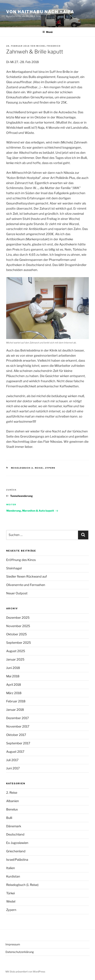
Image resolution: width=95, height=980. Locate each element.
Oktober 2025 (16, 634)
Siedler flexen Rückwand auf (27, 576)
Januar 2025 (15, 659)
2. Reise (12, 793)
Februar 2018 (16, 701)
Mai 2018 (13, 676)
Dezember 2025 (18, 618)
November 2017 (18, 726)
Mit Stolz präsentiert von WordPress (25, 972)
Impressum (13, 944)
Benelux (12, 809)
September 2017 (18, 743)
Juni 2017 (13, 768)
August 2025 (16, 651)
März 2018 (14, 693)
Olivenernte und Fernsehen (26, 585)
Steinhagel (14, 568)
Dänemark (14, 826)
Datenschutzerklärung (20, 952)
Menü (47, 32)
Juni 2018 (13, 668)
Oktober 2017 (16, 735)
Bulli (9, 818)
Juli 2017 (12, 760)
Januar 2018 (15, 710)
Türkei (10, 893)
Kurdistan (13, 876)
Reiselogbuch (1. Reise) (27, 468)
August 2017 (15, 752)
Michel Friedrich (48, 46)
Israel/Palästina (17, 860)
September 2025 (19, 643)
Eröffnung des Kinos (21, 560)
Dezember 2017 (18, 718)
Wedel (11, 901)
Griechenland (16, 851)
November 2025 (18, 626)
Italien (11, 868)
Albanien (13, 801)
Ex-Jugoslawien (17, 843)
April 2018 (14, 685)
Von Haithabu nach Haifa (40, 12)
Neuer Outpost (17, 593)
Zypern (50, 468)
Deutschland (15, 834)
